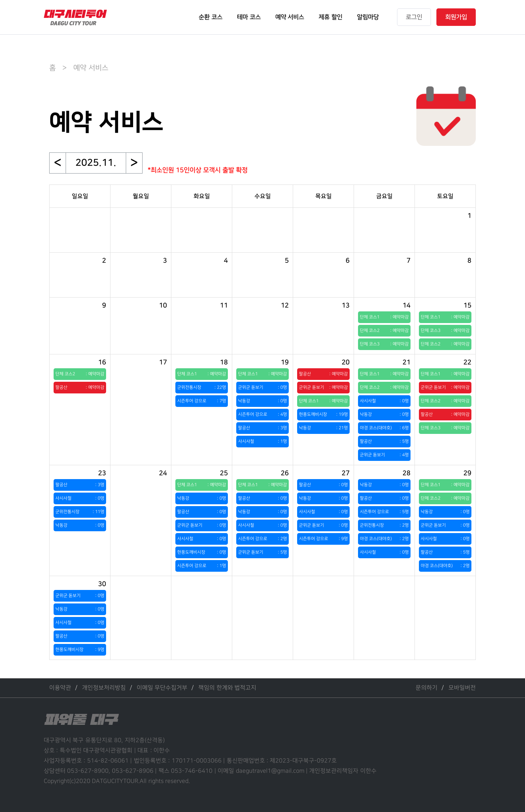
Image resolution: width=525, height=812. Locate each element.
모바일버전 (462, 688)
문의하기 (427, 688)
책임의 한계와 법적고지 (227, 688)
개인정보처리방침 (104, 688)
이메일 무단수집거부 (162, 688)
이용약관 (60, 688)
